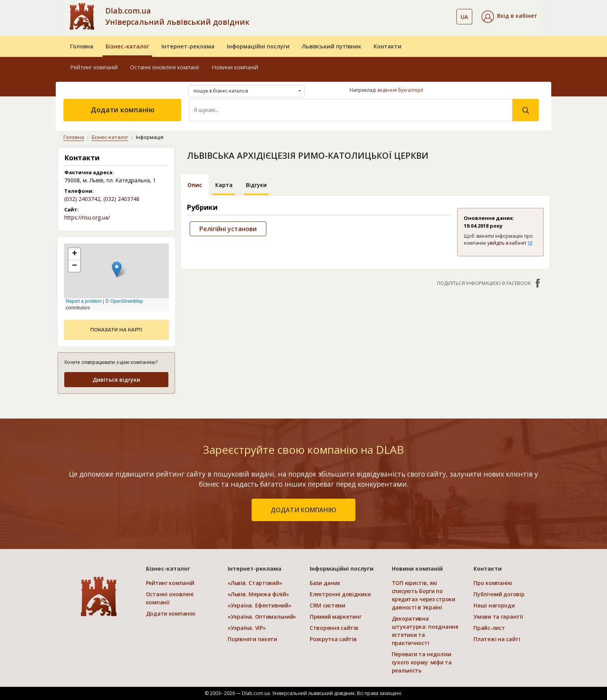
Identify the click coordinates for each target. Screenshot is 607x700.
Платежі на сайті (497, 639)
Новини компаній (235, 67)
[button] (509, 17)
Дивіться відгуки (116, 380)
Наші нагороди (494, 605)
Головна (82, 46)
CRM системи (328, 605)
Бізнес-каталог (127, 46)
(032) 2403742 (82, 199)
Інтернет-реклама (188, 46)
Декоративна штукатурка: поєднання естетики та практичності (425, 631)
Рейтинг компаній (94, 67)
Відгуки (256, 185)
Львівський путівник (332, 46)
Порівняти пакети (252, 639)
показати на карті (116, 330)
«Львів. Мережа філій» (258, 594)
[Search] (351, 110)
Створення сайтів (334, 628)
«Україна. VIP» (247, 628)
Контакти (388, 46)
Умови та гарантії (498, 617)
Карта (224, 185)
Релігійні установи (228, 229)
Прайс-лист (489, 628)
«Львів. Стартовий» (255, 583)
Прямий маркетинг (336, 617)
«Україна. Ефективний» (259, 605)
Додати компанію (123, 110)
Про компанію (493, 583)
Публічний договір (499, 594)
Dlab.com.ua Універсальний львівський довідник (177, 16)
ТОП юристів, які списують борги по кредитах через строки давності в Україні (424, 595)
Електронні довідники (340, 594)
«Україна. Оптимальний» (262, 617)
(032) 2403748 (121, 199)
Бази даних (325, 583)
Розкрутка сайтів (333, 639)
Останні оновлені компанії (165, 67)
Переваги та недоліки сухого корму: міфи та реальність (422, 662)
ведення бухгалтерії (400, 90)
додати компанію (303, 510)
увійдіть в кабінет (510, 243)
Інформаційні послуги (258, 46)
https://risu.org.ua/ (87, 217)
